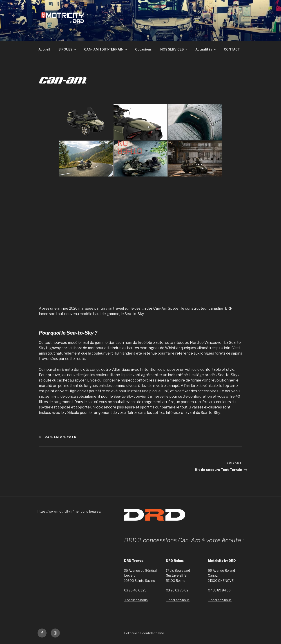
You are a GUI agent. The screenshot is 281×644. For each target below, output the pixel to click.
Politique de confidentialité (144, 633)
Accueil (44, 49)
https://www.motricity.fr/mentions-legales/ (69, 511)
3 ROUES (68, 49)
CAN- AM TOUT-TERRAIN (106, 49)
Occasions (143, 49)
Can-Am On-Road (61, 437)
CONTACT (232, 49)
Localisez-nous (136, 600)
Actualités (206, 49)
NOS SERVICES (174, 49)
